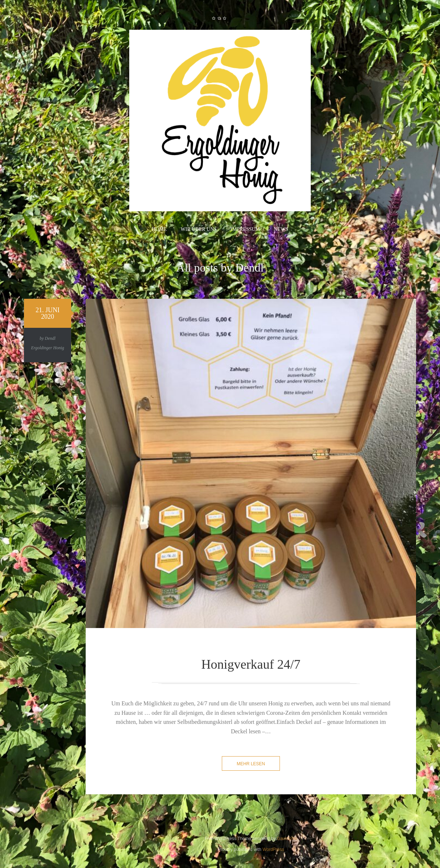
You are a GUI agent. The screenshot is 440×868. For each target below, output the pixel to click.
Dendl (50, 338)
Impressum (245, 229)
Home (159, 229)
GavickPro (287, 839)
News (281, 229)
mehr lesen (251, 764)
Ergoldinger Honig (47, 348)
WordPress (273, 849)
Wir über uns (199, 229)
